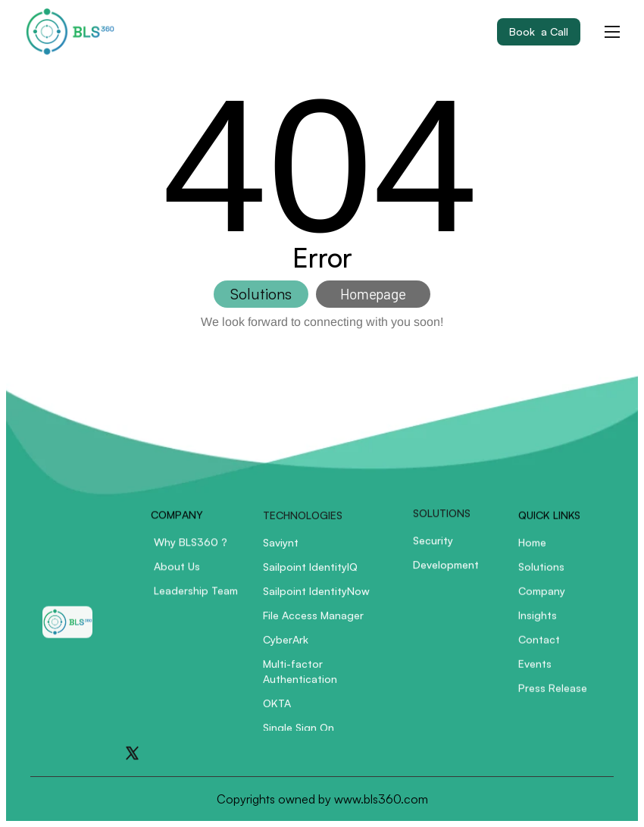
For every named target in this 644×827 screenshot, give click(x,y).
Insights (538, 620)
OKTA (277, 708)
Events (535, 669)
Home (532, 548)
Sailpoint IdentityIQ (310, 572)
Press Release (553, 693)
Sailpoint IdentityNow (316, 596)
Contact (539, 645)
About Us (177, 571)
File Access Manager (313, 620)
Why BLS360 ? (191, 547)
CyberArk (286, 645)
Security (433, 543)
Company (542, 596)
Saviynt (281, 548)
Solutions (541, 572)
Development (446, 567)
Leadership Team (196, 595)
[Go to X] (132, 753)
